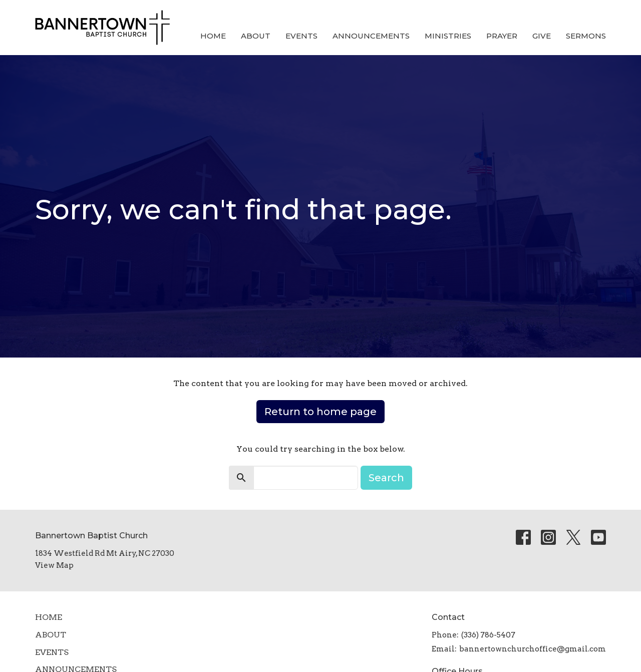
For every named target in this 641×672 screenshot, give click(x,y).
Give (542, 36)
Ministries (448, 36)
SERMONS (586, 36)
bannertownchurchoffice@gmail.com (533, 649)
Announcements (371, 36)
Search (386, 478)
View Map (54, 565)
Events (301, 36)
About (256, 36)
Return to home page (320, 412)
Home (213, 36)
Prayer (502, 36)
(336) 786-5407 (488, 635)
